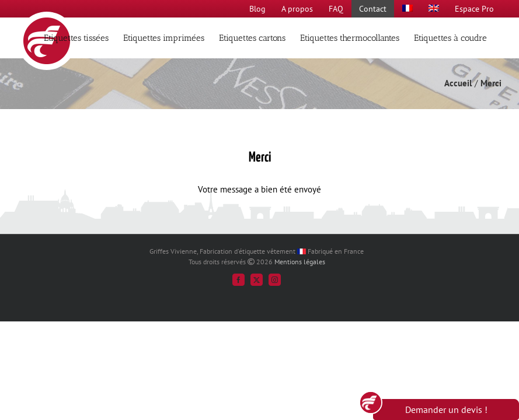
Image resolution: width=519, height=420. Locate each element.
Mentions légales (300, 262)
